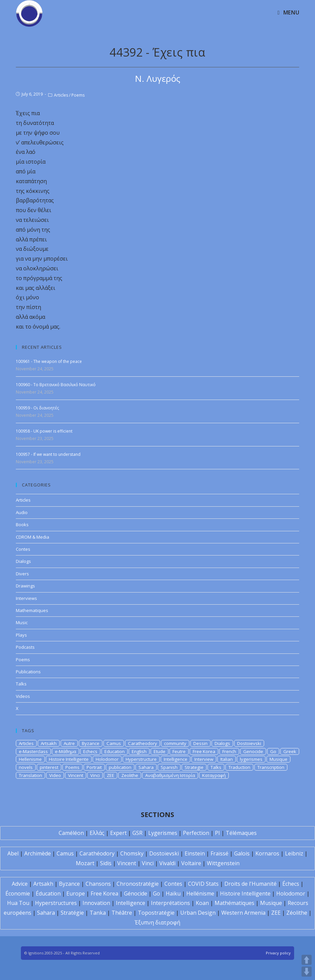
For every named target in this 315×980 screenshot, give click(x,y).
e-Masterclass (33, 751)
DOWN (307, 972)
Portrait (94, 767)
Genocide (253, 751)
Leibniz (294, 853)
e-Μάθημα (66, 751)
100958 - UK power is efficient (44, 431)
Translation (30, 775)
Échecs (291, 884)
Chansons (98, 884)
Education (115, 751)
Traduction (239, 767)
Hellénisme (200, 893)
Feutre (179, 751)
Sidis (106, 863)
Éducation (48, 893)
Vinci (95, 775)
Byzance (91, 743)
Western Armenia (243, 913)
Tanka (98, 913)
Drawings (25, 586)
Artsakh (49, 743)
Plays (21, 635)
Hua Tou (18, 903)
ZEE (111, 775)
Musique (278, 759)
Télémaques (241, 833)
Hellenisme (30, 759)
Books (22, 525)
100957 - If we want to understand (48, 454)
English (139, 751)
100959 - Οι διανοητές (37, 408)
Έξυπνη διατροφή (157, 922)
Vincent (76, 775)
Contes (23, 549)
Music (22, 622)
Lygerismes (163, 833)
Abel (13, 853)
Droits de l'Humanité (250, 884)
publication (120, 767)
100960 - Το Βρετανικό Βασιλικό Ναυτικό (56, 385)
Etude (160, 751)
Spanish (169, 767)
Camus (114, 743)
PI (217, 833)
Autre (69, 743)
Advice (20, 884)
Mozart (85, 863)
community (175, 743)
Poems (78, 95)
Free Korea (204, 751)
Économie (18, 893)
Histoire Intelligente (69, 759)
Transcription (271, 767)
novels (26, 767)
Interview (204, 759)
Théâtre (122, 913)
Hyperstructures (56, 903)
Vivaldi (167, 863)
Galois (242, 853)
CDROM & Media (33, 537)
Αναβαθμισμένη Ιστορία (170, 775)
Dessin (200, 743)
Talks (21, 684)
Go (273, 751)
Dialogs (23, 561)
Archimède (38, 853)
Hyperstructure (141, 759)
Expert (118, 833)
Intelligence (176, 759)
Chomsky (132, 853)
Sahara (146, 767)
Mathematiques (32, 610)
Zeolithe (130, 775)
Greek (290, 751)
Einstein (195, 853)
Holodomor (107, 759)
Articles (61, 95)
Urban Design (198, 913)
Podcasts (25, 647)
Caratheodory (143, 743)
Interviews (26, 598)
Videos (23, 696)
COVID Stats (203, 884)
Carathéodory (97, 853)
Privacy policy (278, 953)
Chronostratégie (138, 884)
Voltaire (191, 863)
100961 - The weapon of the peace (49, 361)
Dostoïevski (164, 853)
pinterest (49, 767)
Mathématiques (234, 903)
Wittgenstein (223, 863)
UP (307, 960)
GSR (137, 833)
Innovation (96, 903)
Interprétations (170, 903)
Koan (202, 903)
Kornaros (267, 853)
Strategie (194, 767)
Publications (28, 672)
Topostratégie (156, 913)
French (229, 751)
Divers (22, 574)
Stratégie (72, 913)
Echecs (90, 751)
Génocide (136, 893)
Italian (227, 759)
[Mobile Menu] (288, 12)
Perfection (196, 833)
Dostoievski (249, 743)
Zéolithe (297, 913)
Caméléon (71, 833)
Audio (22, 512)
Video (55, 775)
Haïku (173, 893)
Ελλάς (97, 833)
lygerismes (251, 759)
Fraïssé (219, 853)
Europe (76, 893)
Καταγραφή (214, 775)
